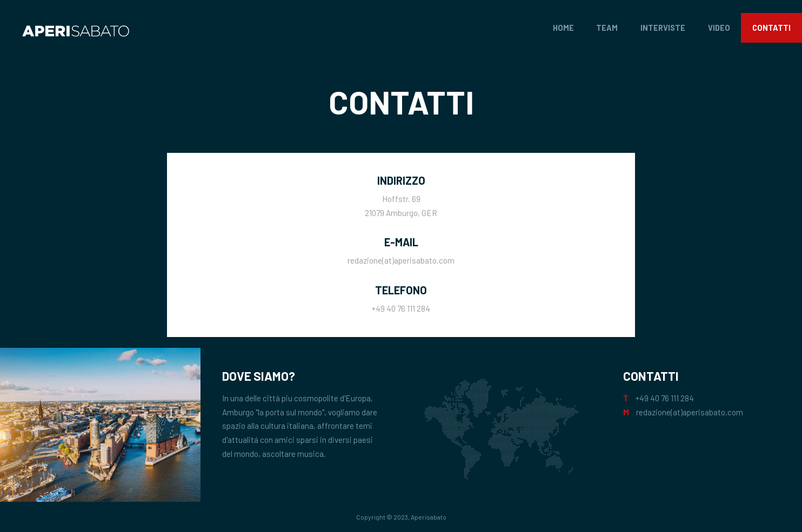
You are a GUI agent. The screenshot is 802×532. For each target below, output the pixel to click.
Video (719, 28)
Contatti (771, 28)
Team (607, 28)
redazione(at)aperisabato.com (401, 260)
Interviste (663, 28)
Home (563, 28)
